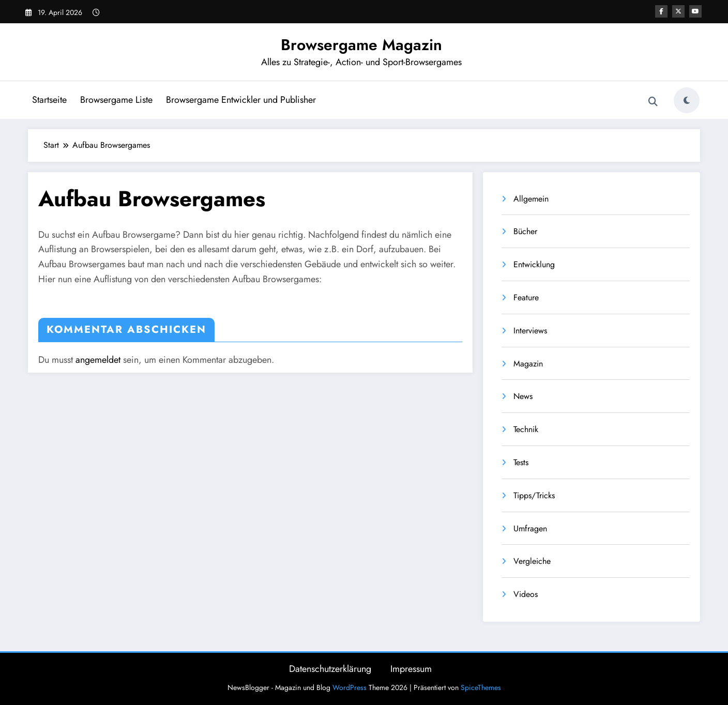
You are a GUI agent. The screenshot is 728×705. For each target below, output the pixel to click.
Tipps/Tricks (534, 495)
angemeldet (98, 360)
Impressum (411, 669)
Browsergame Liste (116, 100)
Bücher (525, 231)
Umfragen (530, 528)
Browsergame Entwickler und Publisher (241, 100)
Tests (521, 462)
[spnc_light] (687, 100)
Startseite (49, 100)
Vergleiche (532, 561)
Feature (526, 297)
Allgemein (531, 199)
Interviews (530, 331)
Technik (526, 429)
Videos (526, 594)
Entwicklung (534, 264)
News (523, 396)
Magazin (528, 364)
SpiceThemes (481, 687)
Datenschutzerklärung (330, 669)
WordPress (350, 687)
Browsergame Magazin (361, 45)
